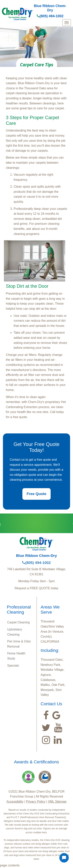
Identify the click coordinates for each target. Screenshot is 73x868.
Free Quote (36, 494)
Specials (13, 666)
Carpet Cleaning (18, 622)
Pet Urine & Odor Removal (19, 644)
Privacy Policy (36, 802)
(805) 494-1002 (50, 16)
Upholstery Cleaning (15, 632)
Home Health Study (16, 656)
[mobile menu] (67, 23)
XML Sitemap (57, 802)
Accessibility (15, 802)
